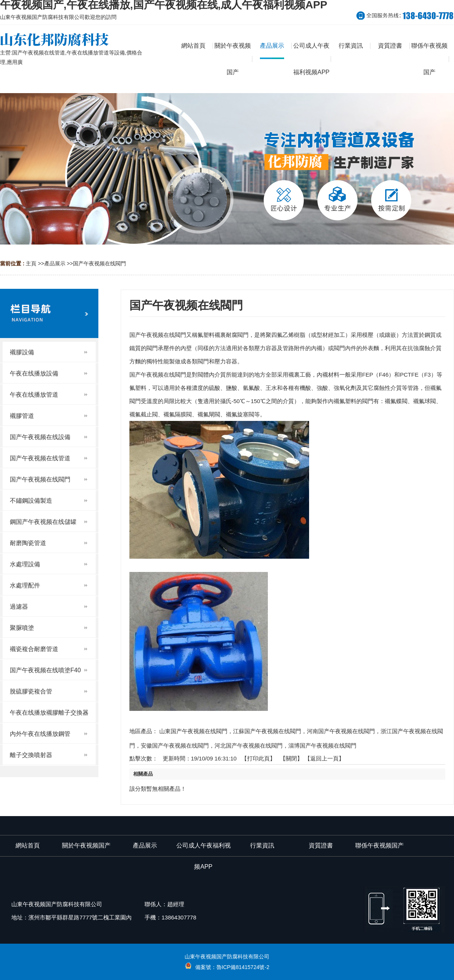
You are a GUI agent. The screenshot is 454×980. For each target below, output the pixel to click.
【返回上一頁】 (324, 758)
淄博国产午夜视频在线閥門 (322, 746)
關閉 (291, 758)
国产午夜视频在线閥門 (100, 263)
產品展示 (55, 263)
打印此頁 (258, 758)
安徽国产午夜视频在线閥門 (175, 746)
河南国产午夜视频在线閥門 (341, 731)
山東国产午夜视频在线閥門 (193, 731)
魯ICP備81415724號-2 (243, 967)
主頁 (31, 263)
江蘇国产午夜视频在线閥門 (267, 731)
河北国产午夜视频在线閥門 (249, 746)
